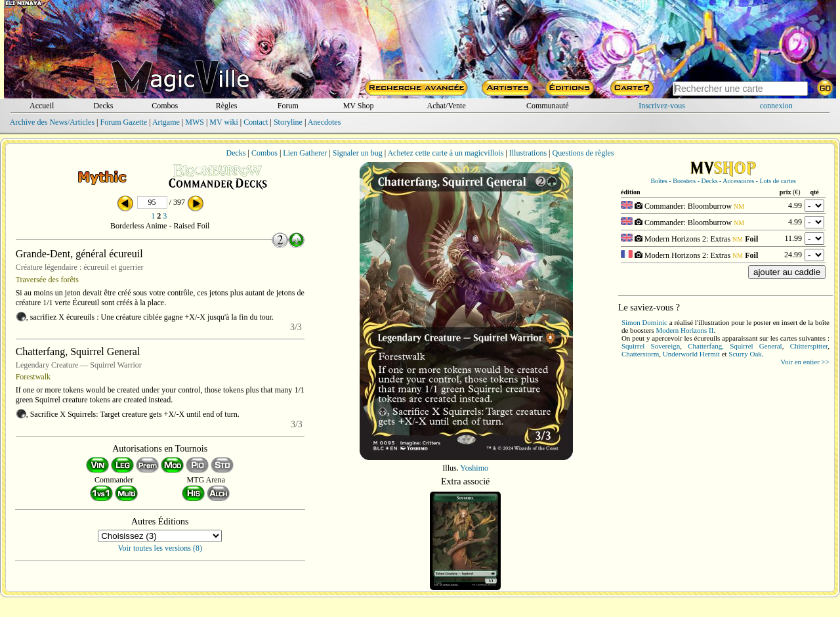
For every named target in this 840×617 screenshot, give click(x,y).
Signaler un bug (358, 153)
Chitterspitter (809, 346)
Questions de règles (583, 153)
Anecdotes (325, 122)
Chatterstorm (640, 354)
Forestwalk (33, 377)
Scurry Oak (745, 354)
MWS (195, 122)
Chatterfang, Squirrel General (735, 346)
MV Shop (359, 106)
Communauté (548, 106)
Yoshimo (474, 468)
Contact (256, 122)
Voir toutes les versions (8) (160, 548)
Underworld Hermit (691, 354)
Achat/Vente (446, 106)
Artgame (166, 122)
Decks (103, 106)
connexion (776, 106)
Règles (227, 106)
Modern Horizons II (684, 330)
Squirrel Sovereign (651, 346)
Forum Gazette (123, 122)
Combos (165, 106)
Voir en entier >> (805, 362)
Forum (288, 106)
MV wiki (223, 122)
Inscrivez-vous (662, 106)
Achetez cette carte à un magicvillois (445, 153)
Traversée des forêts (47, 280)
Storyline (288, 122)
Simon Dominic (644, 322)
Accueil (42, 106)
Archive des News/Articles (52, 122)
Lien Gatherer (305, 153)
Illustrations (528, 153)
